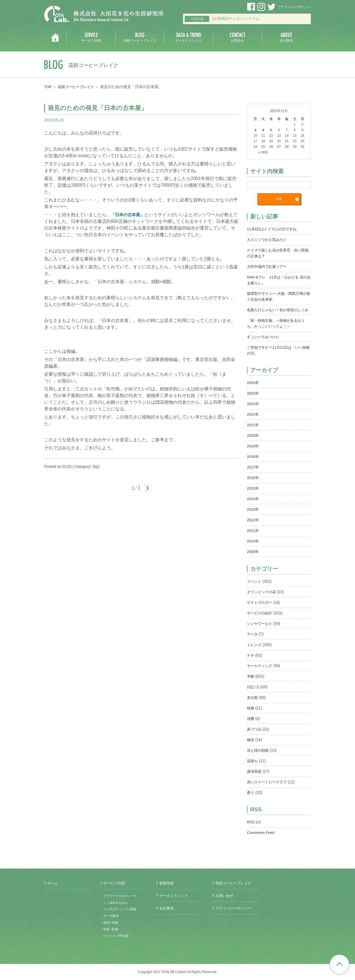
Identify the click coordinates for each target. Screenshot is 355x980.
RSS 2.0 (254, 828)
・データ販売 (110, 916)
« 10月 (263, 152)
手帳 (251, 682)
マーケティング (261, 672)
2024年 (253, 399)
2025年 (253, 388)
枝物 (251, 714)
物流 (251, 745)
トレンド (255, 650)
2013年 (253, 515)
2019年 (253, 452)
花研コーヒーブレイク (78, 87)
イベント (255, 587)
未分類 (253, 703)
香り (251, 798)
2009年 (253, 557)
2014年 (253, 505)
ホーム (53, 883)
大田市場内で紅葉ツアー (268, 266)
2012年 (253, 526)
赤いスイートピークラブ (268, 788)
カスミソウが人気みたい (268, 240)
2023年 (253, 410)
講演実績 (255, 777)
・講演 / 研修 (110, 922)
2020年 (253, 441)
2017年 (253, 473)
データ (253, 640)
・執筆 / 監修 (110, 929)
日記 (96, 467)
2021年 (253, 431)
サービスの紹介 (261, 619)
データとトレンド (175, 896)
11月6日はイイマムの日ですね (273, 229)
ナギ (251, 661)
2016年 (253, 483)
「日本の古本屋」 (129, 215)
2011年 (253, 536)
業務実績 (167, 883)
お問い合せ (225, 896)
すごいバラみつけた (264, 343)
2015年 (253, 494)
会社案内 (167, 908)
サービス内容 (115, 883)
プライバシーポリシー (294, 7)
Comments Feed (261, 838)
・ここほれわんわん (115, 902)
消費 (251, 724)
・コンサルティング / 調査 (120, 909)
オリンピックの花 (262, 598)
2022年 (253, 420)
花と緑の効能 (259, 756)
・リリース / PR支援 (116, 936)
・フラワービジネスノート (120, 896)
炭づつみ (255, 735)
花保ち (253, 767)
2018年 (253, 462)
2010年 (253, 547)
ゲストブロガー (261, 608)
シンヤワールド (261, 629)
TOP (48, 87)
